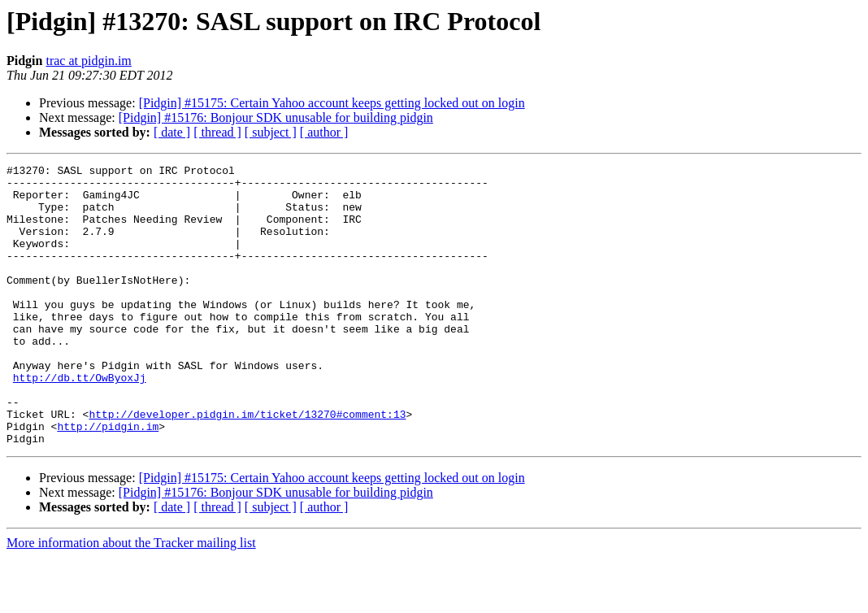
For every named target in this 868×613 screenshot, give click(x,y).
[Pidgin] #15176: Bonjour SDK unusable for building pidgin (276, 117)
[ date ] (172, 132)
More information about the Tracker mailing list (131, 599)
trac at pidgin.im (88, 61)
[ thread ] (217, 132)
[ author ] (324, 132)
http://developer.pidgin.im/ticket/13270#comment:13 (247, 465)
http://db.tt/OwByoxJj (80, 421)
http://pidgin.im (108, 480)
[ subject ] (271, 132)
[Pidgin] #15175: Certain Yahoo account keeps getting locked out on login (332, 103)
